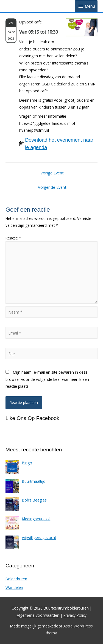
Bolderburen (16, 579)
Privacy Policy (75, 615)
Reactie (13, 238)
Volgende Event (52, 187)
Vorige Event (52, 173)
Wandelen (14, 587)
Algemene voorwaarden (38, 615)
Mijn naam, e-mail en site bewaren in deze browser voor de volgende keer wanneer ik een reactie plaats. (47, 379)
